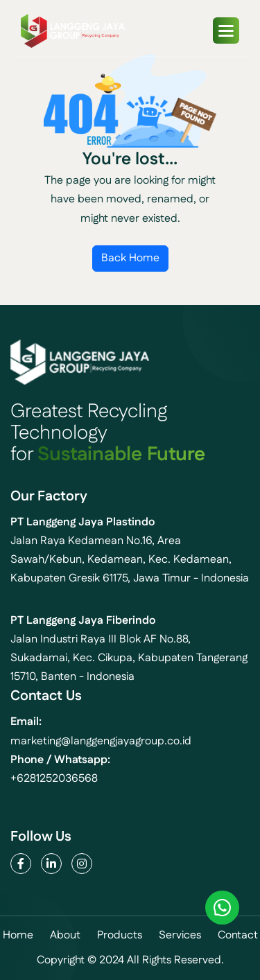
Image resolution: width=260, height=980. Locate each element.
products (120, 935)
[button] (226, 30)
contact (238, 935)
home (18, 935)
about (65, 935)
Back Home (130, 258)
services (180, 935)
